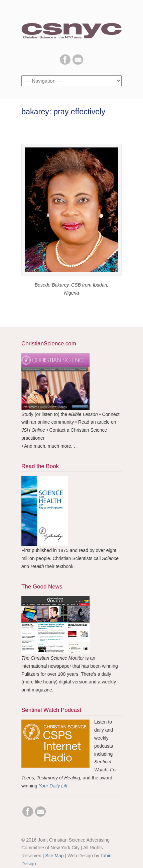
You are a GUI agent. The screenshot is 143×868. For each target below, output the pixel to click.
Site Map (54, 856)
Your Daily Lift (53, 786)
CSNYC (71, 27)
